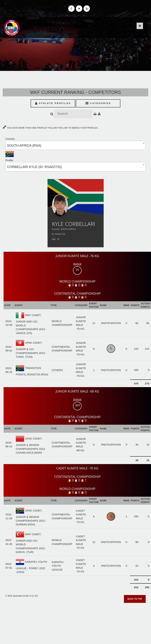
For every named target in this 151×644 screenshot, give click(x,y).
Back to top (135, 599)
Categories (98, 103)
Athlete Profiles (53, 103)
